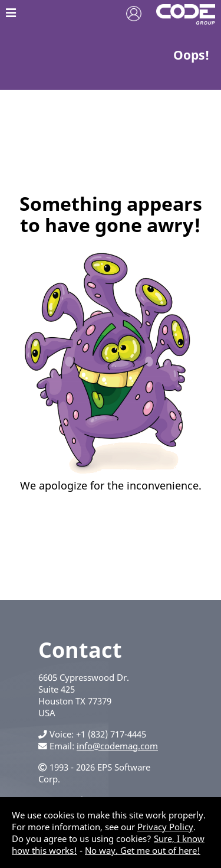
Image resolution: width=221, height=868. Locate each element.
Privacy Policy (165, 827)
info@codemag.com (117, 746)
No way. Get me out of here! (143, 850)
